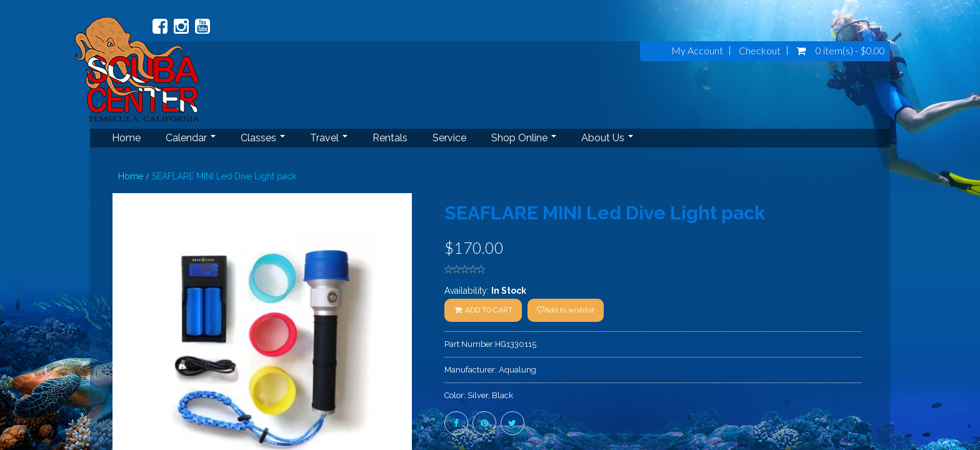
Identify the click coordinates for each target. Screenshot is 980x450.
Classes (263, 138)
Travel (329, 138)
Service (449, 138)
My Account (697, 51)
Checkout (760, 51)
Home (126, 138)
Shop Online (524, 138)
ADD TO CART (483, 310)
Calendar (191, 138)
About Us (607, 138)
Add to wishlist (566, 310)
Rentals (390, 138)
